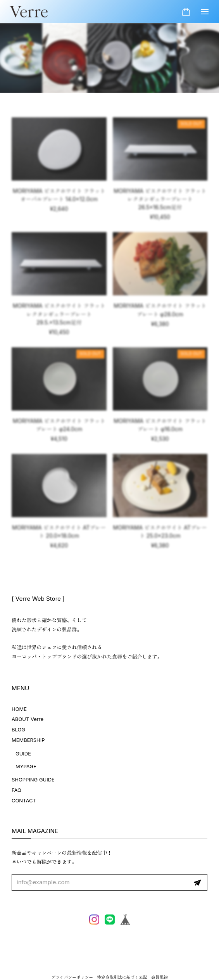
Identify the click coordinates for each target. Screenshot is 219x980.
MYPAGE (26, 766)
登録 (197, 882)
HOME (19, 709)
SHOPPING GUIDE (33, 780)
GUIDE (23, 754)
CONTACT (24, 800)
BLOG (18, 729)
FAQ (16, 790)
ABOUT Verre (28, 719)
